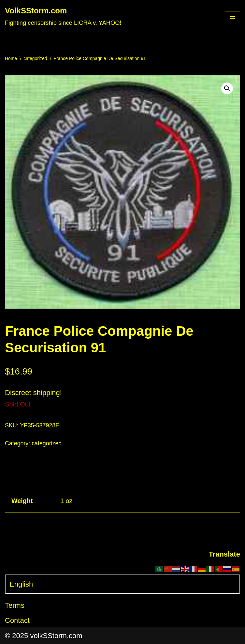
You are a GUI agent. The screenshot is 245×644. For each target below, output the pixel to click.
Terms (15, 605)
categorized (35, 58)
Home (11, 58)
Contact (17, 620)
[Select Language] (122, 584)
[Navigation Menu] (232, 17)
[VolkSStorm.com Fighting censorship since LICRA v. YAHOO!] (63, 17)
